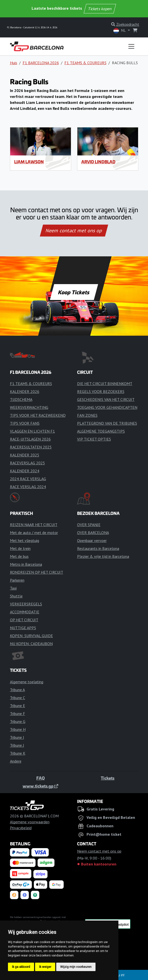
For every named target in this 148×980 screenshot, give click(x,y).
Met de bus (19, 556)
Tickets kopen (100, 9)
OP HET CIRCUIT (24, 620)
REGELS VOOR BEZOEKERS (101, 391)
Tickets (108, 778)
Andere (16, 761)
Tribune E (18, 706)
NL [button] (120, 31)
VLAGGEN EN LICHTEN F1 (32, 431)
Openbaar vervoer (92, 540)
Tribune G (18, 721)
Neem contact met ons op (74, 231)
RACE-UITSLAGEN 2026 (30, 439)
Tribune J (17, 745)
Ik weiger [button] (45, 967)
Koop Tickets (74, 292)
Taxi (13, 588)
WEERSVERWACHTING (29, 407)
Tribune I (17, 737)
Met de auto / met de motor (34, 533)
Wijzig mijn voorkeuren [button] (76, 967)
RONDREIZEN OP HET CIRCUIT (37, 572)
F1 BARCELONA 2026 (41, 63)
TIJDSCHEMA (21, 399)
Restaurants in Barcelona (98, 548)
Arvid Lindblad (98, 162)
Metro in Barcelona (26, 564)
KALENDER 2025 (25, 455)
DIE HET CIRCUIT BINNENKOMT (105, 384)
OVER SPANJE (89, 525)
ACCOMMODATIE (25, 612)
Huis (14, 63)
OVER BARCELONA (93, 533)
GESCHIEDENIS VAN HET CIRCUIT (106, 399)
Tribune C (18, 698)
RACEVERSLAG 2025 (27, 463)
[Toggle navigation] (131, 46)
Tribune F (18, 713)
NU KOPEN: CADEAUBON (31, 644)
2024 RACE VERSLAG (28, 479)
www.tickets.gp (40, 786)
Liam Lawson (29, 162)
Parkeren (17, 580)
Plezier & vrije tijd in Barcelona (103, 556)
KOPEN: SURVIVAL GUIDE (31, 636)
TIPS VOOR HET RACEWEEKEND (38, 415)
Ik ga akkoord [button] (21, 967)
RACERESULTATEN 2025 (31, 447)
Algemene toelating (27, 682)
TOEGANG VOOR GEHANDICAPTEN (107, 407)
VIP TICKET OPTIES (94, 439)
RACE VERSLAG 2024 (28, 487)
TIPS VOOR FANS (25, 423)
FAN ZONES (87, 415)
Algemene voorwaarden (30, 822)
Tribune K (18, 753)
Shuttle (16, 596)
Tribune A (17, 690)
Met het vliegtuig (25, 540)
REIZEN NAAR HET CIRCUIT (34, 525)
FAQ (41, 778)
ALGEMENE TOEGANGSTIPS (101, 431)
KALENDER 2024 (25, 471)
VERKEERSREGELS (26, 604)
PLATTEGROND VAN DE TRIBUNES (107, 423)
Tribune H (18, 729)
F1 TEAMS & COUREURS (85, 63)
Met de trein (20, 548)
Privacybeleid (21, 828)
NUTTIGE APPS (23, 628)
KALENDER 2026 (25, 391)
